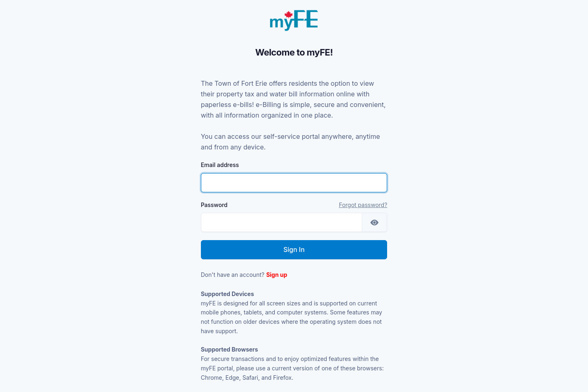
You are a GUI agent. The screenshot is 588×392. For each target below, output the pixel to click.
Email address (220, 165)
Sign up (277, 275)
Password (214, 205)
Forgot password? (363, 205)
